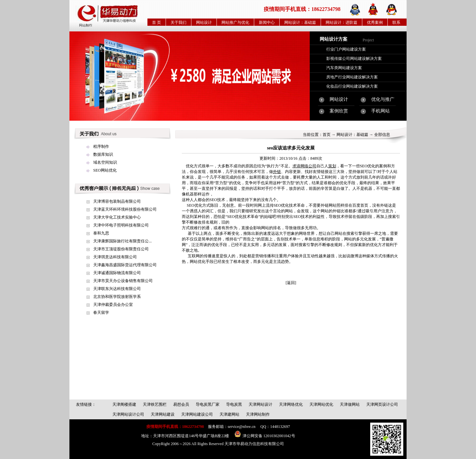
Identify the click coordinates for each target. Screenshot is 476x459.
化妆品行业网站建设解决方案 (352, 86)
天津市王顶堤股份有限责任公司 (121, 249)
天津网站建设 (163, 414)
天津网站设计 (260, 404)
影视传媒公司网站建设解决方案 (354, 59)
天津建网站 (229, 414)
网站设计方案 (334, 39)
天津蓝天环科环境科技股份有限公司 (125, 209)
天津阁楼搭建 (124, 404)
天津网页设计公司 (382, 404)
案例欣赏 (339, 111)
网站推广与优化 (235, 22)
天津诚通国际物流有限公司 (117, 273)
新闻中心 (267, 22)
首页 (327, 135)
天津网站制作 (258, 414)
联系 (396, 22)
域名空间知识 (105, 162)
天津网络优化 (291, 404)
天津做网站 (350, 404)
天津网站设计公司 (128, 414)
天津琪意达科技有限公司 (115, 257)
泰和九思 (101, 233)
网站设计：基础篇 (300, 22)
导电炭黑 (234, 404)
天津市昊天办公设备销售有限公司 (123, 281)
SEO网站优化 (105, 170)
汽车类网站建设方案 (344, 68)
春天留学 (101, 313)
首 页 (157, 22)
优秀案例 (375, 22)
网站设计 (204, 22)
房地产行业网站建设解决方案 (352, 77)
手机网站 (380, 111)
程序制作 (101, 146)
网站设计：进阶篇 (341, 22)
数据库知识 (103, 154)
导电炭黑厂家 (208, 404)
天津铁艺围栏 (155, 404)
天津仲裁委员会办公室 (113, 305)
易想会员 (181, 404)
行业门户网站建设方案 (346, 49)
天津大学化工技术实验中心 (117, 217)
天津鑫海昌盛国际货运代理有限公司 (125, 265)
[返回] (291, 283)
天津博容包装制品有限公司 (117, 201)
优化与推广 (383, 99)
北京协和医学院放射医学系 (117, 297)
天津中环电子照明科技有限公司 (121, 225)
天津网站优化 (321, 404)
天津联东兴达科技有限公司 (117, 289)
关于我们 (178, 22)
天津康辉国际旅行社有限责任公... (122, 241)
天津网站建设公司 (197, 414)
